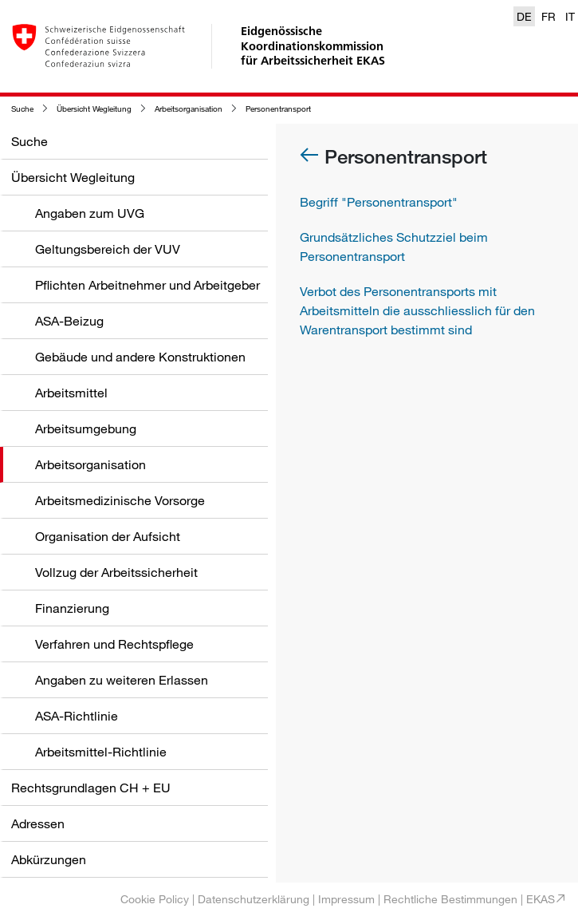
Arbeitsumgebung (86, 428)
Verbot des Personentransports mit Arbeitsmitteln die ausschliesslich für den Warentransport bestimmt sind (417, 310)
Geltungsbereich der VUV (108, 249)
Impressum (346, 899)
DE (524, 16)
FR (549, 16)
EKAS (541, 899)
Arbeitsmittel (71, 393)
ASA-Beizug (69, 321)
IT (570, 16)
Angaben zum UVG (90, 213)
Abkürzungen (49, 859)
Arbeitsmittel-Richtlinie (101, 752)
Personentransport (278, 109)
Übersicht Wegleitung (94, 109)
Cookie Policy (155, 899)
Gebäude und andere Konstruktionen (140, 357)
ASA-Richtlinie (77, 716)
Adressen (38, 823)
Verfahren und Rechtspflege (114, 644)
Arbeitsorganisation (189, 109)
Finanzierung (72, 608)
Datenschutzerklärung (254, 899)
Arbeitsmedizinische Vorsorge (120, 500)
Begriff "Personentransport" (379, 202)
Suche (22, 109)
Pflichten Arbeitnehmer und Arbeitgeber (147, 285)
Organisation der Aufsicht (108, 536)
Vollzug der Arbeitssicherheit (116, 572)
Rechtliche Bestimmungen (450, 899)
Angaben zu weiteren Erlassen (122, 680)
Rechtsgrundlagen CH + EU (91, 788)
